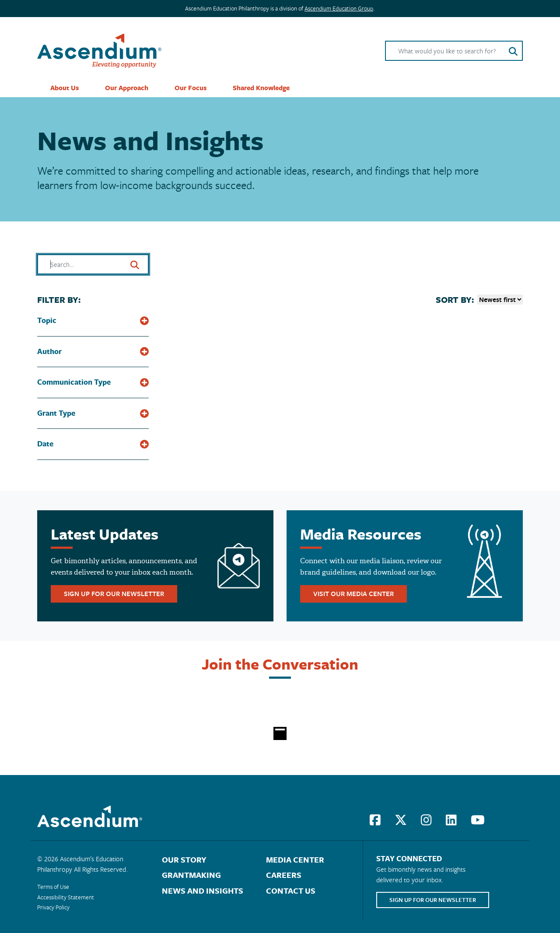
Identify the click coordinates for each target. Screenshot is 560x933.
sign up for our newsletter (114, 594)
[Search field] (454, 51)
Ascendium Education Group (339, 8)
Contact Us (291, 891)
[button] (93, 316)
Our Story (184, 860)
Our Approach (127, 88)
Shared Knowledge (261, 88)
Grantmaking (191, 875)
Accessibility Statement (66, 897)
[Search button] (513, 51)
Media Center (295, 860)
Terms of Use (53, 887)
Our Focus (191, 88)
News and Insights (203, 891)
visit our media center (353, 594)
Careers (284, 875)
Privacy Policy (53, 907)
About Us (65, 88)
